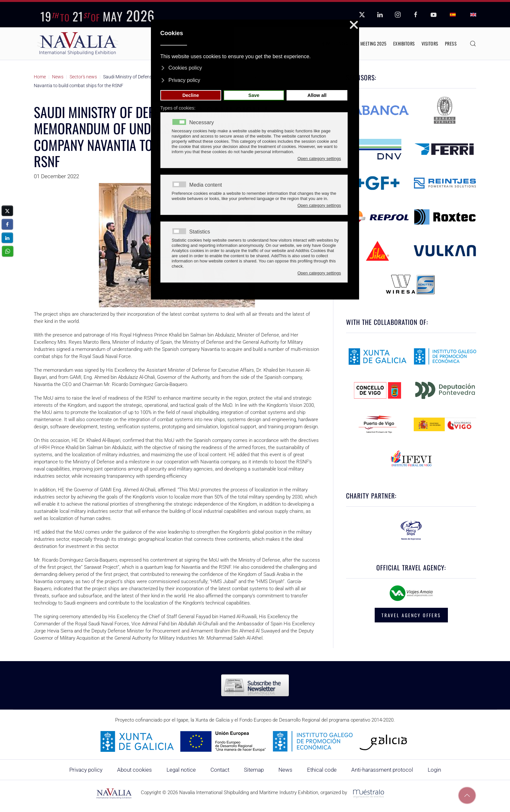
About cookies (134, 770)
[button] (473, 44)
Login (434, 770)
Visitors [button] (430, 43)
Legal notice (181, 770)
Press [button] (451, 43)
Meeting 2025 (374, 43)
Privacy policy (86, 770)
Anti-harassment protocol (382, 770)
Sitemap (254, 770)
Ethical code (322, 770)
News (285, 770)
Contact (220, 770)
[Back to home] (78, 44)
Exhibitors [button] (404, 43)
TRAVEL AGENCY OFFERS (411, 615)
